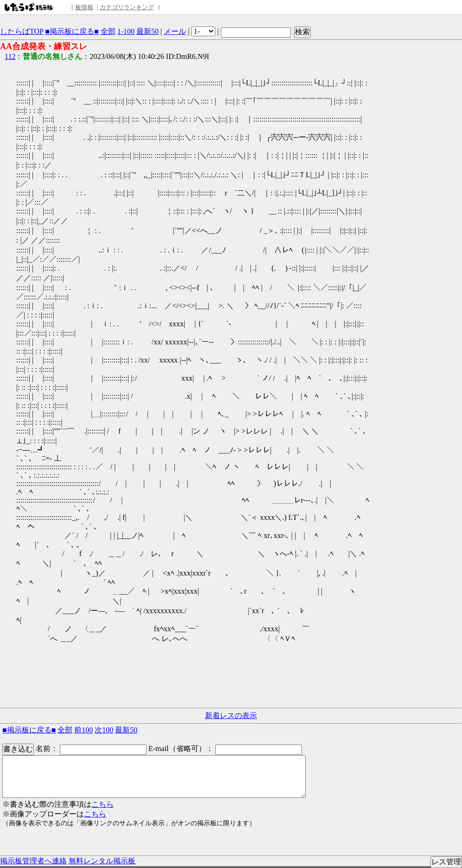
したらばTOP (22, 31)
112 (10, 56)
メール (175, 31)
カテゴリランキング (127, 7)
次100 (104, 730)
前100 (83, 730)
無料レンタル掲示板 (102, 861)
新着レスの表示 (231, 716)
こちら (103, 804)
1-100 (126, 31)
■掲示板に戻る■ (72, 31)
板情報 (84, 7)
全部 (108, 31)
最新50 (148, 31)
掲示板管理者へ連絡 (33, 861)
